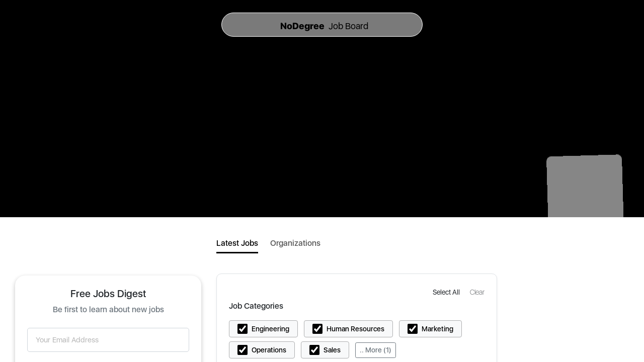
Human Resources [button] (355, 329)
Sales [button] (332, 350)
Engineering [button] (270, 329)
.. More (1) (376, 350)
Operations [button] (269, 350)
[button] (447, 292)
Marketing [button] (437, 329)
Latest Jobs (237, 243)
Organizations (295, 243)
